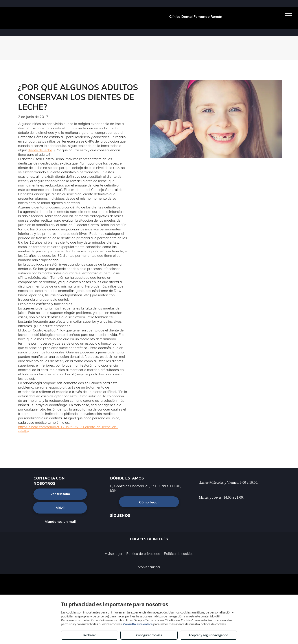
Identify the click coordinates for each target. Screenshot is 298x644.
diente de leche (40, 150)
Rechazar (89, 635)
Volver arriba (149, 567)
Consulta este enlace (138, 624)
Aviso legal (114, 554)
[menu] (288, 14)
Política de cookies (179, 554)
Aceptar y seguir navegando (208, 635)
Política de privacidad (143, 554)
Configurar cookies (149, 635)
